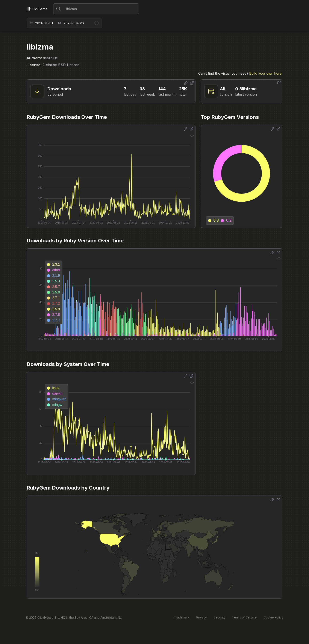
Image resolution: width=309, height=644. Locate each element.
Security (220, 617)
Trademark (182, 617)
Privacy (202, 617)
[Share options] (186, 83)
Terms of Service (244, 617)
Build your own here (265, 73)
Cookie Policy (273, 617)
